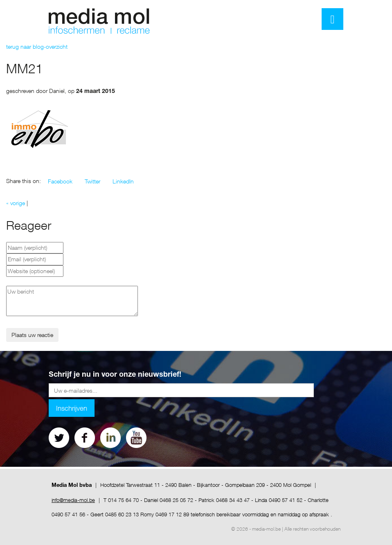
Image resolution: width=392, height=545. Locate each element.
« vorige (16, 203)
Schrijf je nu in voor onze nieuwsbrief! (115, 375)
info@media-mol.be (73, 500)
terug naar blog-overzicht (37, 46)
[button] (60, 181)
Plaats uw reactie (32, 335)
